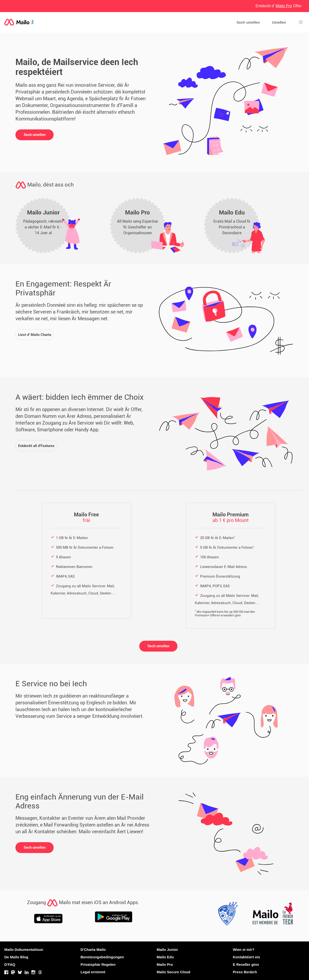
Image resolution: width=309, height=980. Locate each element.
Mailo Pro (165, 964)
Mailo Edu (165, 957)
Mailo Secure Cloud (173, 972)
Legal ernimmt (93, 972)
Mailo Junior (167, 950)
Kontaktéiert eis (247, 957)
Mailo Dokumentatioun (24, 950)
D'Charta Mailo (93, 950)
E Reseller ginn (246, 964)
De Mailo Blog (16, 957)
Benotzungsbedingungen (102, 957)
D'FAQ (10, 964)
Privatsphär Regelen (98, 964)
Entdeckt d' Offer (279, 6)
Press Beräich (245, 972)
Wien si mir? (244, 950)
